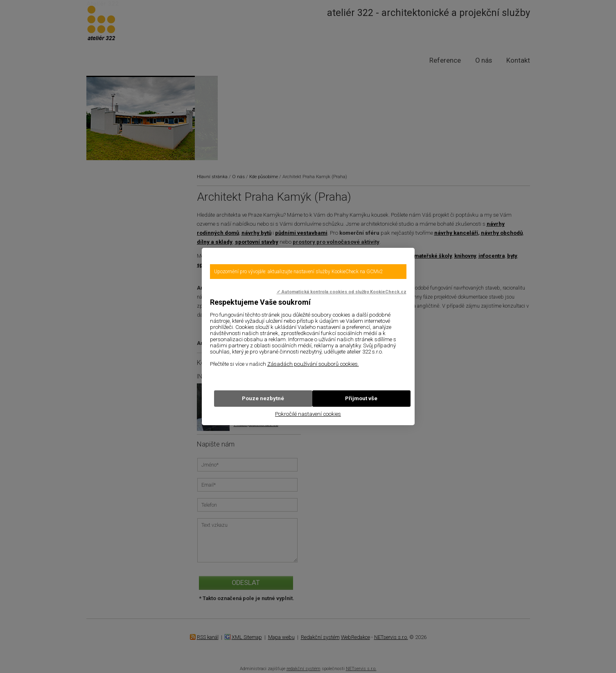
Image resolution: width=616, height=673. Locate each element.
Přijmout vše (361, 398)
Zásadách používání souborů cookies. (313, 364)
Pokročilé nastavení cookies (308, 414)
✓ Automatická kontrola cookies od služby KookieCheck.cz (342, 292)
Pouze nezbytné (263, 398)
